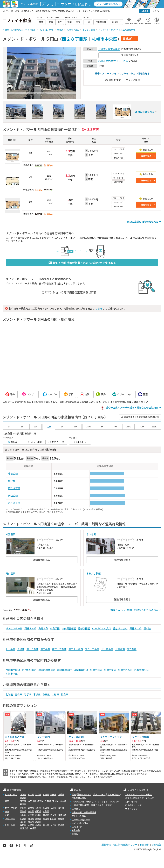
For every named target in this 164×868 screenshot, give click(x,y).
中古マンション (111, 802)
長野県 (38, 808)
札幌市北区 (96, 670)
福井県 (61, 808)
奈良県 (53, 815)
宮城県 (37, 694)
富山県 (46, 808)
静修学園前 (84, 628)
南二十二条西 (92, 649)
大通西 (21, 649)
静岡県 (38, 811)
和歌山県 (62, 815)
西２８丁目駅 (75, 39)
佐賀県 (31, 825)
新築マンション (94, 802)
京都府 (38, 815)
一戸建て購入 (78, 805)
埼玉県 (40, 801)
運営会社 (106, 845)
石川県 (53, 808)
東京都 (23, 801)
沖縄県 (33, 828)
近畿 (7, 815)
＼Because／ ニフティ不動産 (139, 794)
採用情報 (156, 845)
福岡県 (23, 825)
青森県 (18, 694)
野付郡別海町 (29, 670)
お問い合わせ (131, 802)
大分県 (53, 825)
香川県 (23, 821)
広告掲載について (133, 805)
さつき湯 (91, 534)
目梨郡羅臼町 (81, 670)
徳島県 (61, 818)
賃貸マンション (84, 794)
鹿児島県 (24, 828)
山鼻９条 (43, 628)
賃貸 (74, 794)
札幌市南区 (12, 674)
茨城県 (55, 801)
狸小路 (147, 628)
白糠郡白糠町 (13, 670)
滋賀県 (46, 815)
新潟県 (23, 808)
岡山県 (31, 818)
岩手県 (28, 694)
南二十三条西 (59, 649)
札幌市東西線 (106, 61)
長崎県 (38, 825)
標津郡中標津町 (47, 670)
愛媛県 (31, 821)
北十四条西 (107, 649)
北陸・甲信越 (11, 808)
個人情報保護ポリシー (125, 845)
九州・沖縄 (10, 825)
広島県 (23, 818)
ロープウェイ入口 (102, 628)
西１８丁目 (14, 503)
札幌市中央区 (105, 39)
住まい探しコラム (80, 823)
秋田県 (46, 694)
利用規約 (145, 845)
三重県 (46, 811)
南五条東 (132, 649)
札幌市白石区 (125, 670)
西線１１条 (135, 628)
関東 (7, 801)
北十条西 (10, 649)
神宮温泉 (10, 534)
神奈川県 (32, 801)
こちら (99, 308)
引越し (75, 834)
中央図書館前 (69, 628)
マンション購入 (79, 802)
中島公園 (13, 474)
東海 (7, 811)
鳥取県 (38, 818)
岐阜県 (31, 811)
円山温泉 (10, 573)
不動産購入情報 (79, 798)
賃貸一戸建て (114, 794)
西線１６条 (30, 628)
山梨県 (31, 808)
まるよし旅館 (93, 573)
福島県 (65, 694)
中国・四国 (10, 818)
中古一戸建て (106, 805)
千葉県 (48, 801)
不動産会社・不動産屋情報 (84, 812)
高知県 (38, 821)
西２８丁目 (14, 488)
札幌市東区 (110, 670)
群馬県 (23, 804)
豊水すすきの (120, 628)
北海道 (102, 49)
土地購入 (76, 809)
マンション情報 (79, 816)
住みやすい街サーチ (81, 819)
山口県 (53, 818)
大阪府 (23, 815)
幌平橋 (12, 481)
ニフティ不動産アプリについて (139, 798)
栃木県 (63, 801)
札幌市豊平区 (142, 670)
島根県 (46, 818)
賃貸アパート (99, 794)
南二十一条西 (76, 649)
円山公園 (13, 496)
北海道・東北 (11, 794)
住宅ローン (77, 827)
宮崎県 (61, 825)
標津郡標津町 (64, 670)
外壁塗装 (76, 830)
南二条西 (45, 649)
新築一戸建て (91, 805)
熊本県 (46, 825)
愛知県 (23, 811)
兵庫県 (31, 815)
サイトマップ (131, 809)
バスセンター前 (14, 628)
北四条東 (120, 649)
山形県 (55, 694)
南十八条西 (32, 649)
